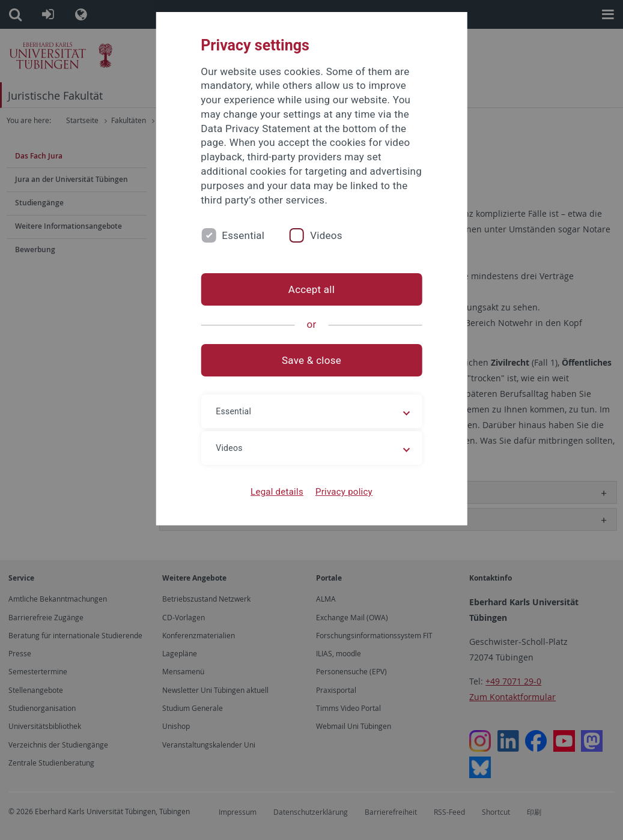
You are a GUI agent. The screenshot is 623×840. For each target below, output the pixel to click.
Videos (326, 235)
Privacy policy (344, 492)
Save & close (311, 360)
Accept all (311, 289)
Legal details (277, 492)
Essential (243, 235)
